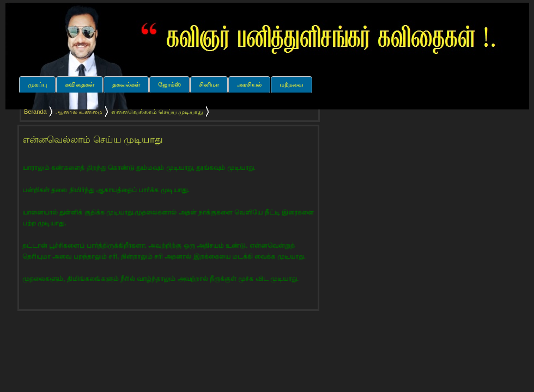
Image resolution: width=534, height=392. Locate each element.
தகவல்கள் (126, 84)
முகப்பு (37, 84)
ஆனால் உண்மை (79, 112)
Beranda (35, 112)
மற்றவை (292, 84)
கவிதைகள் (80, 84)
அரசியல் (249, 84)
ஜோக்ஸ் (169, 84)
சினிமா (209, 84)
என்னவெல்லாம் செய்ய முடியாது (93, 140)
